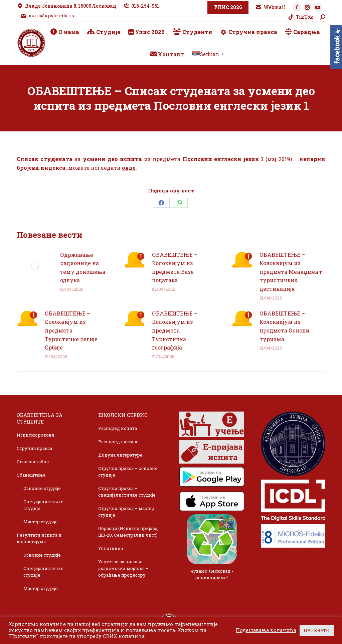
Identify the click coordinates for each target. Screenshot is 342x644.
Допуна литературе (120, 455)
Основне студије (42, 488)
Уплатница (111, 548)
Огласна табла (33, 462)
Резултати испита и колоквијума (39, 538)
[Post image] (35, 265)
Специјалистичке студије (43, 505)
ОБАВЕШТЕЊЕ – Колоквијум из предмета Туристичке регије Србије (71, 330)
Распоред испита (118, 428)
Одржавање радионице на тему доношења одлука (83, 267)
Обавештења (31, 475)
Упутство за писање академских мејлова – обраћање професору (123, 568)
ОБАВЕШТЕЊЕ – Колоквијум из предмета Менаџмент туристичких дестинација (291, 272)
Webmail (271, 7)
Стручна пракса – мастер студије (126, 512)
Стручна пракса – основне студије (128, 472)
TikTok (300, 17)
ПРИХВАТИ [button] (317, 630)
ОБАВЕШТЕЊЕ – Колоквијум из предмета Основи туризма (284, 326)
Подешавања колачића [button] (266, 630)
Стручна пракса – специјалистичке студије (127, 492)
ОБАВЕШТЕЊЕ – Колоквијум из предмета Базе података (175, 267)
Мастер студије (41, 522)
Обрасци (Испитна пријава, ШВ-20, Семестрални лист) (128, 532)
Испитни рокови (36, 435)
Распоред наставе (118, 442)
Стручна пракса (34, 448)
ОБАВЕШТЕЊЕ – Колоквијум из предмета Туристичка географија (175, 330)
